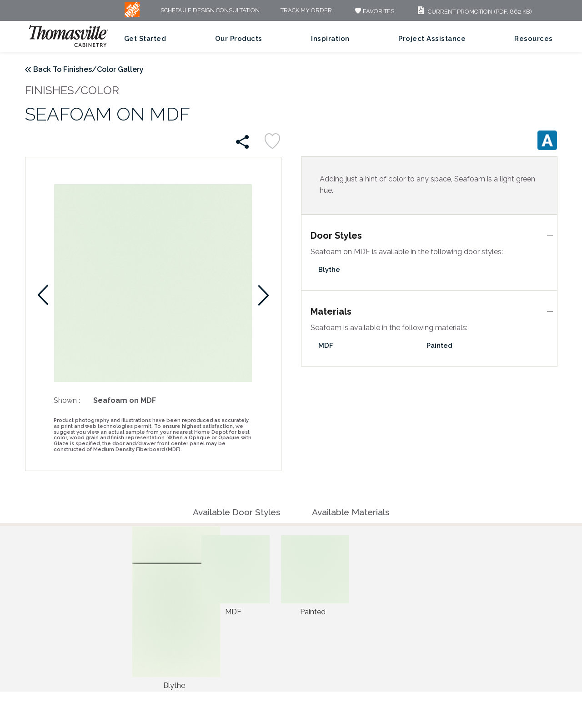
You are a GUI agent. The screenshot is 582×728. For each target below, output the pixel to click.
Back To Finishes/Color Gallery (88, 69)
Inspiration (330, 39)
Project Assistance (432, 39)
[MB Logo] (132, 15)
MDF (326, 346)
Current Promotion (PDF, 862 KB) (474, 12)
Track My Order (306, 11)
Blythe (329, 270)
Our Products (239, 39)
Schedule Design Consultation (210, 11)
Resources (534, 39)
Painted (439, 346)
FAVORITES (374, 11)
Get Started (145, 39)
